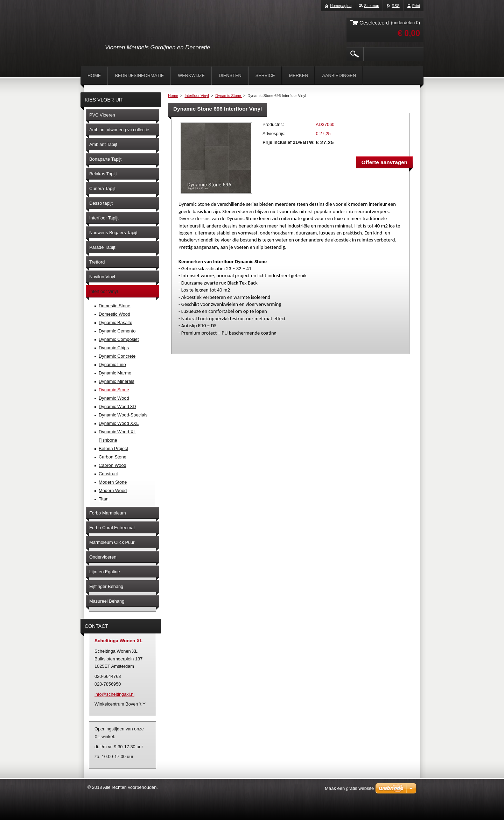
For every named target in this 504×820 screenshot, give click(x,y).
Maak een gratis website (349, 788)
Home (173, 96)
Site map (372, 6)
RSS (395, 6)
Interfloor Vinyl (197, 96)
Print (416, 6)
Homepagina (341, 6)
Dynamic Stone (229, 96)
